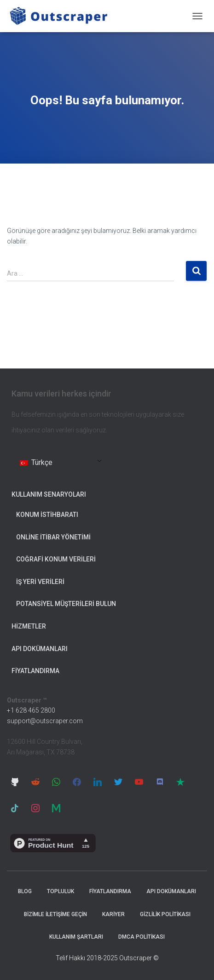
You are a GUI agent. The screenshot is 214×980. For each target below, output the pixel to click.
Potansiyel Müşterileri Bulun (66, 604)
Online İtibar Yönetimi (53, 537)
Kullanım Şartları (76, 937)
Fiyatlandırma (35, 671)
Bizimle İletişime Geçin (55, 914)
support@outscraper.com (45, 721)
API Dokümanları (40, 649)
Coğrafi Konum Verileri (56, 559)
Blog (25, 891)
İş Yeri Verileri (40, 582)
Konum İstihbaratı (47, 515)
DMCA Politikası (142, 937)
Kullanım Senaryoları (49, 494)
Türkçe (36, 462)
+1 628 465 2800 (31, 710)
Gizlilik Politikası (165, 914)
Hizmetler (29, 626)
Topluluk (61, 891)
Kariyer (113, 914)
